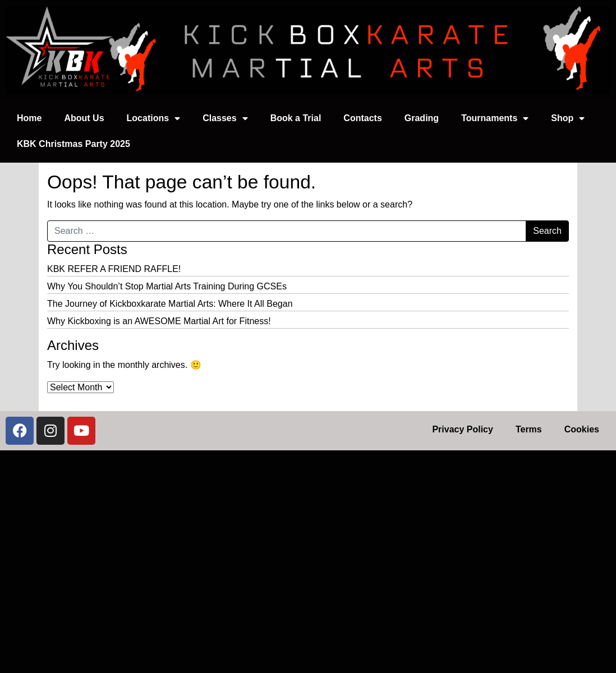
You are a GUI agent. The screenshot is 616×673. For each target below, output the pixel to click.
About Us (84, 118)
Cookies (582, 429)
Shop (568, 118)
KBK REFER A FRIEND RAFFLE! (114, 269)
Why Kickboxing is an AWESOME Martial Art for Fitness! (159, 321)
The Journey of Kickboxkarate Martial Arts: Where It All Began (170, 304)
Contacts (362, 118)
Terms (529, 429)
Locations (154, 118)
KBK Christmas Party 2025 (73, 144)
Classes (225, 118)
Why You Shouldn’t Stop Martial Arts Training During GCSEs (167, 286)
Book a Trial (296, 118)
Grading (422, 118)
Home (29, 118)
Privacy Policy (463, 429)
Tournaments (495, 118)
